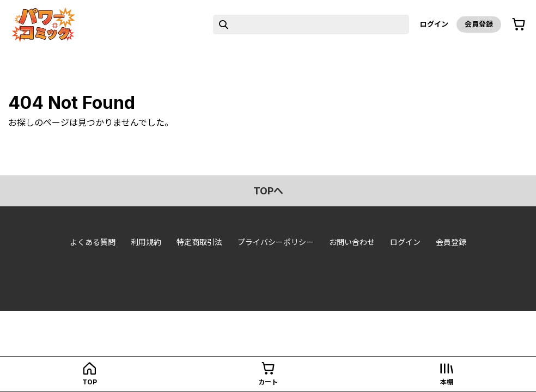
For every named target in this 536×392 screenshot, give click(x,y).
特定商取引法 (199, 242)
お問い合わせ (352, 242)
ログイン (434, 24)
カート (268, 382)
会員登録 (479, 24)
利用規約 (146, 242)
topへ (268, 191)
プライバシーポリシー (276, 242)
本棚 (447, 382)
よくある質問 (93, 242)
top (90, 382)
